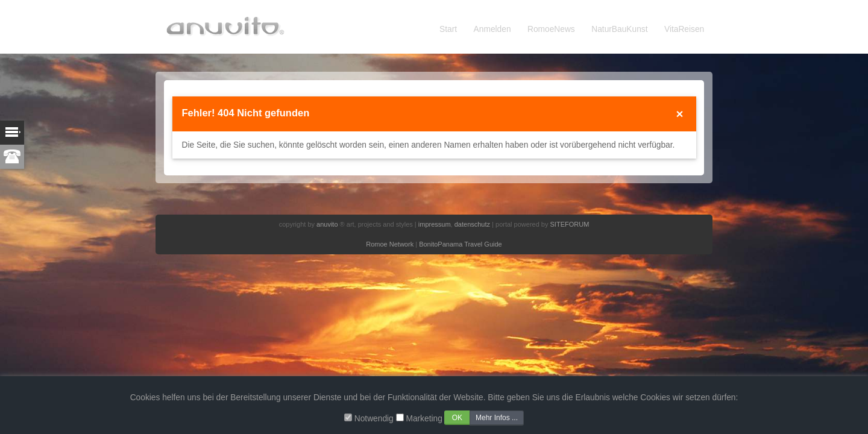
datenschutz (472, 224)
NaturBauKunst (619, 29)
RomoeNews (551, 29)
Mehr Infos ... (497, 418)
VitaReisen (684, 29)
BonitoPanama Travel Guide (461, 244)
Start (448, 29)
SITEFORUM (570, 224)
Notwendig (374, 419)
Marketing (424, 419)
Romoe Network (390, 244)
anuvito (327, 224)
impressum (435, 224)
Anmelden (492, 29)
